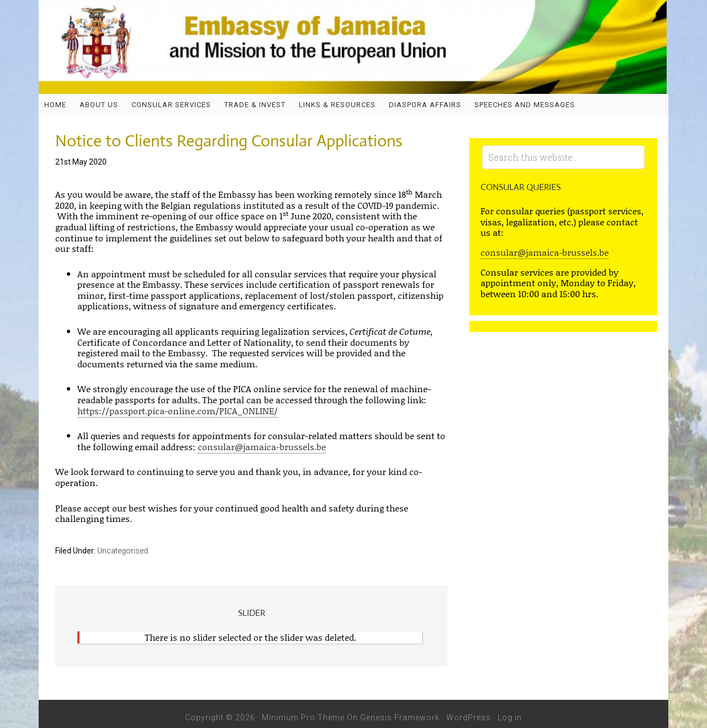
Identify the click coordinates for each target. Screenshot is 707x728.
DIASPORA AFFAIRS (425, 105)
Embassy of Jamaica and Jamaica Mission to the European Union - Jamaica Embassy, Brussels (353, 47)
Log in (510, 718)
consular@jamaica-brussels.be (262, 447)
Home (55, 105)
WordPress (469, 718)
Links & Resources (337, 105)
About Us (99, 105)
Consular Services (171, 105)
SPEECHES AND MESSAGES (525, 105)
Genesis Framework (400, 718)
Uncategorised (123, 551)
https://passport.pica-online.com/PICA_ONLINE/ (178, 411)
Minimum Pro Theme (303, 718)
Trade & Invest (255, 105)
